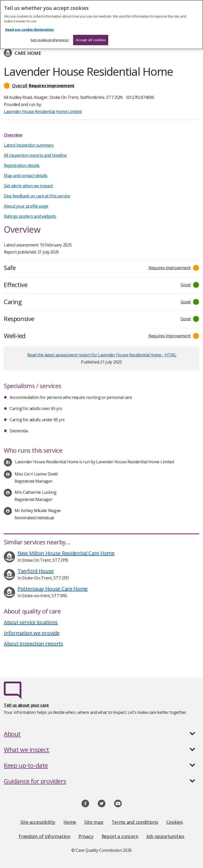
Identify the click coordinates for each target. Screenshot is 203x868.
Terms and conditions (135, 822)
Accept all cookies (91, 40)
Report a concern (120, 836)
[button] (101, 86)
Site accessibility (38, 822)
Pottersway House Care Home (53, 589)
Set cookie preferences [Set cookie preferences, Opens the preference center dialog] (50, 40)
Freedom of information (44, 836)
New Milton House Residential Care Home (66, 553)
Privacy (86, 836)
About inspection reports (33, 644)
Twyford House (36, 571)
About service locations (31, 622)
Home (70, 822)
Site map (94, 822)
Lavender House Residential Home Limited (43, 112)
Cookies (175, 822)
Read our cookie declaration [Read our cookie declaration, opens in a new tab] (30, 29)
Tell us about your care (26, 705)
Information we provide (32, 633)
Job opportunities (165, 836)
